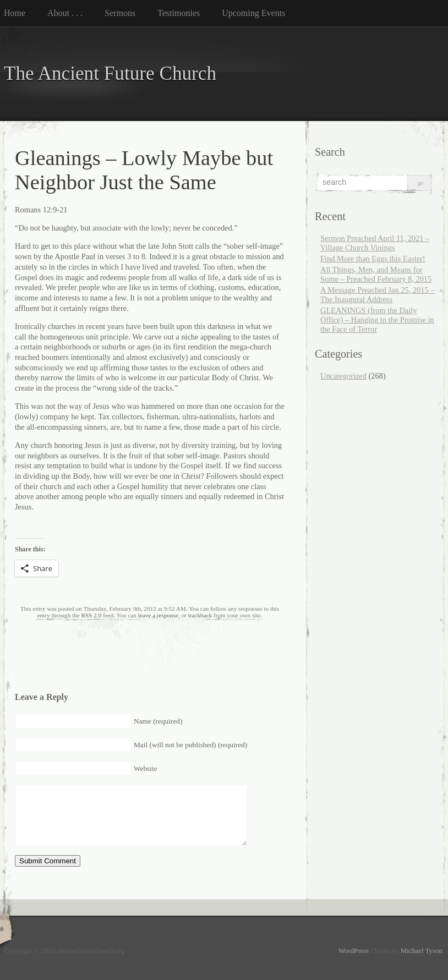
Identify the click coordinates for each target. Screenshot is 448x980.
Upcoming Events (253, 13)
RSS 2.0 (92, 615)
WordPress (354, 951)
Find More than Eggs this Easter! (373, 259)
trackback (200, 615)
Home (15, 13)
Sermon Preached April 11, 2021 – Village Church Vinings (375, 243)
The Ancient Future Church (110, 73)
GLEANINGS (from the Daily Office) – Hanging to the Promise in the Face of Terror (377, 320)
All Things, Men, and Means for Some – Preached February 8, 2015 (376, 274)
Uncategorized (343, 376)
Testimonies (179, 13)
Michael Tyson (422, 951)
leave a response (158, 615)
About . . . (65, 13)
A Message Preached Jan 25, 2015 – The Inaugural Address (377, 295)
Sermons (120, 13)
